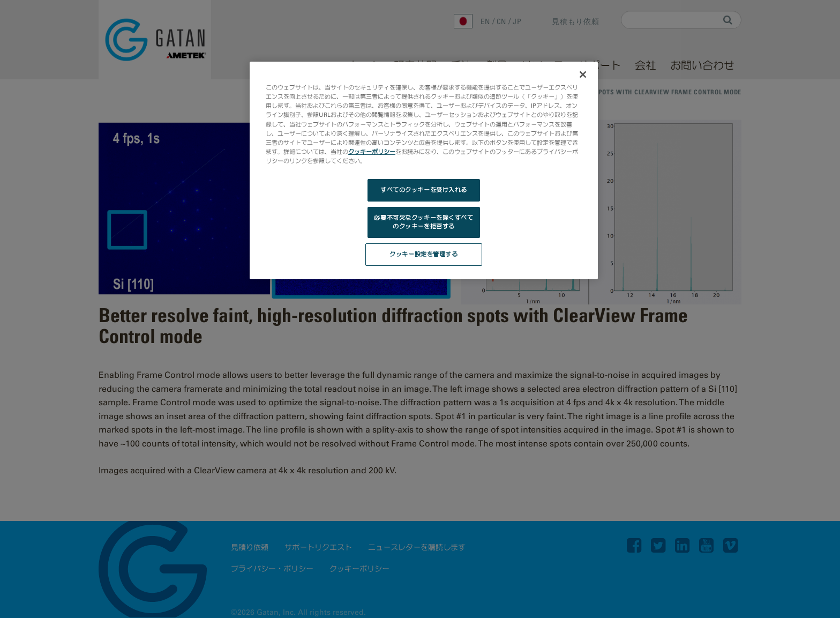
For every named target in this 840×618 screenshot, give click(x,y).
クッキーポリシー (372, 152)
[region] (424, 170)
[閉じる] (583, 75)
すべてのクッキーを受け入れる (424, 190)
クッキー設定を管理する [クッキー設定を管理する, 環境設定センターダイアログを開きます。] (423, 254)
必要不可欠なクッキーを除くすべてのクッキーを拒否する (423, 222)
